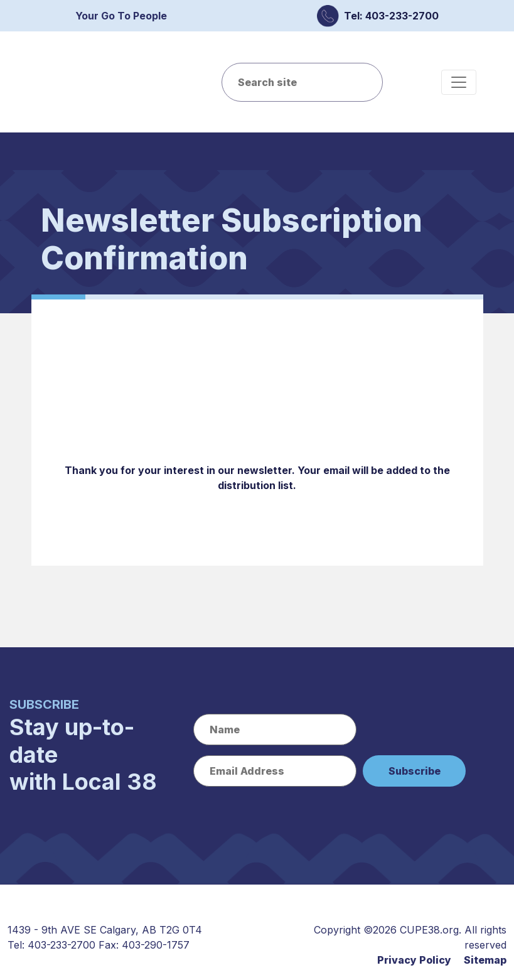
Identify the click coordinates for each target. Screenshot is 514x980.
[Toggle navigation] (459, 82)
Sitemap (485, 960)
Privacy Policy (414, 960)
